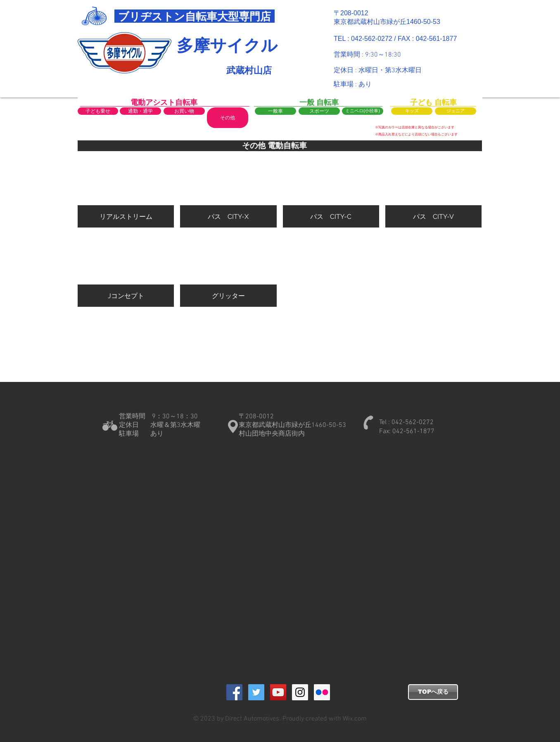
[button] (228, 118)
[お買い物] (184, 111)
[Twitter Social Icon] (256, 692)
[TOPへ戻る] (433, 692)
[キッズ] (412, 111)
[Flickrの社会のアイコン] (322, 692)
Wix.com (354, 719)
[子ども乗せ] (98, 111)
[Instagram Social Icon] (300, 692)
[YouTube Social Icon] (278, 692)
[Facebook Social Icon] (234, 692)
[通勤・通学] (140, 111)
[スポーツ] (319, 111)
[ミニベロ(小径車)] (363, 111)
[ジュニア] (456, 111)
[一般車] (275, 111)
